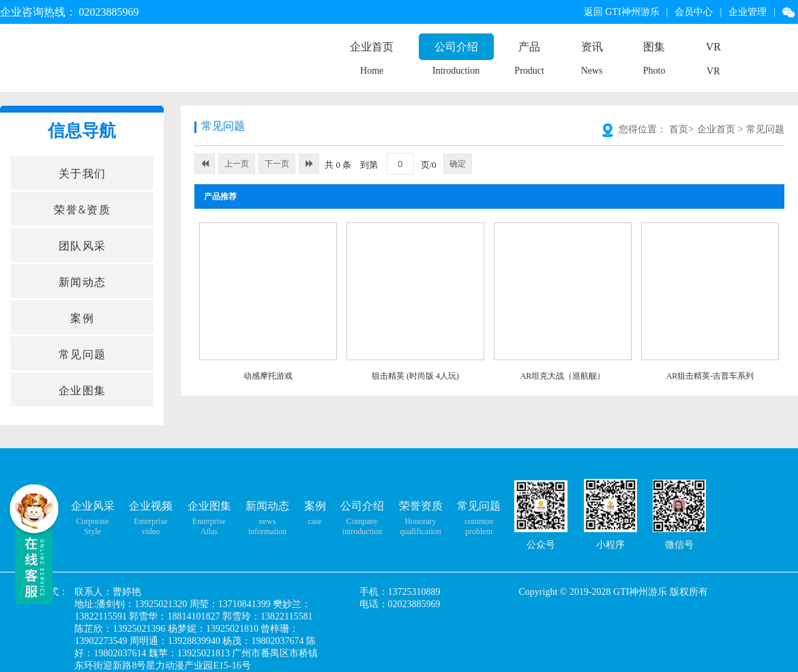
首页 (679, 129)
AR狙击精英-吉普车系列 (710, 376)
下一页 (277, 164)
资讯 (592, 47)
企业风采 (93, 506)
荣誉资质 (421, 506)
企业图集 (209, 506)
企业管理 (748, 12)
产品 (529, 47)
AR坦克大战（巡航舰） (563, 376)
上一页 (237, 164)
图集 (654, 47)
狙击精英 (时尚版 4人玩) (415, 376)
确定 (458, 164)
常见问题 (765, 129)
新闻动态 (267, 506)
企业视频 (151, 506)
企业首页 (372, 47)
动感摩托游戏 (268, 376)
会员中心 (694, 12)
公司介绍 (456, 47)
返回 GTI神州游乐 (622, 12)
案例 (315, 506)
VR (713, 47)
